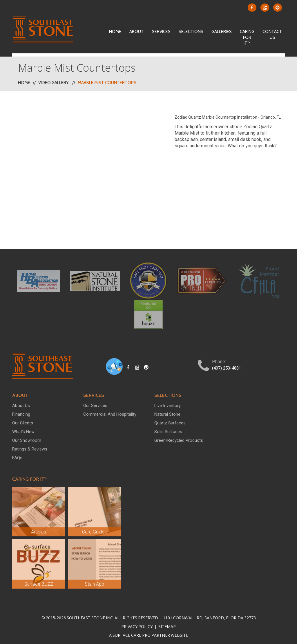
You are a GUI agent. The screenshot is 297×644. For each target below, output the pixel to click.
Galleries (222, 32)
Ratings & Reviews (30, 446)
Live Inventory (167, 402)
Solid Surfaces (168, 428)
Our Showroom (27, 437)
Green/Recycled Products (179, 437)
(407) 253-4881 (227, 365)
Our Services (95, 402)
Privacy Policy (137, 623)
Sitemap (167, 623)
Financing (21, 411)
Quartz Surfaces (170, 420)
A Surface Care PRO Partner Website (149, 632)
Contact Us (272, 35)
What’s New (23, 428)
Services (161, 32)
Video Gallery (54, 80)
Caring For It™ (247, 37)
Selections (191, 32)
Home (115, 32)
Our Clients (23, 420)
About (137, 32)
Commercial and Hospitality (110, 411)
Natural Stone (167, 411)
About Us (21, 402)
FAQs (17, 455)
